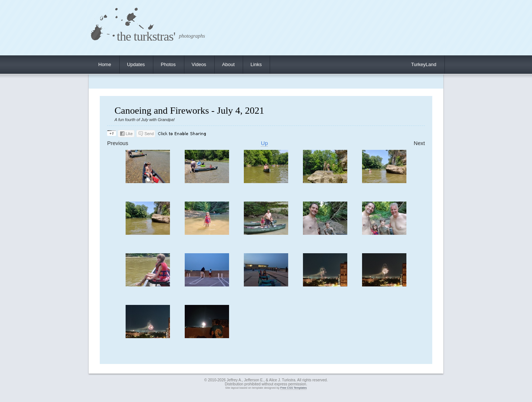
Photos (168, 64)
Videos (199, 64)
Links (256, 64)
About (228, 64)
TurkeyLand (424, 64)
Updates (136, 64)
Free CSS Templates (294, 388)
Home (105, 64)
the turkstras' (146, 36)
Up (264, 143)
